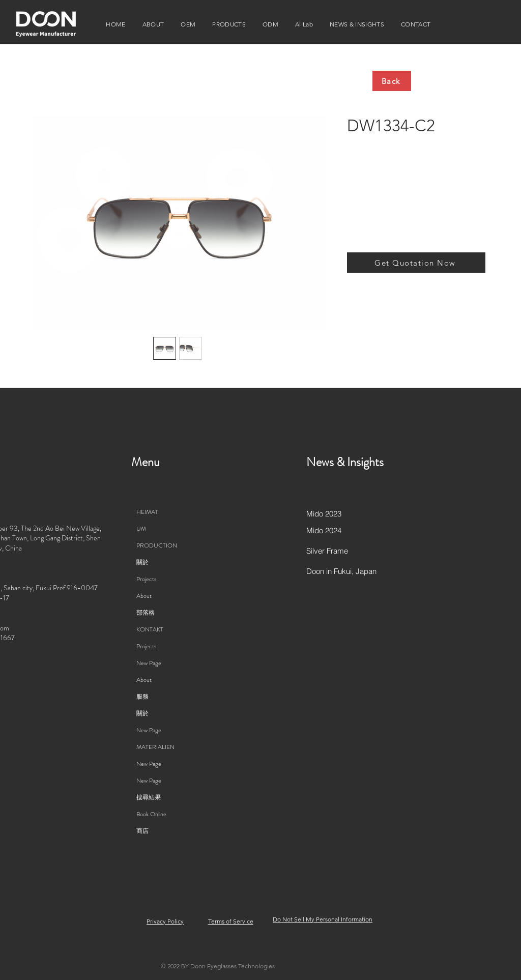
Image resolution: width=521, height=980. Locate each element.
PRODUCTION (157, 545)
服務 (142, 697)
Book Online (151, 814)
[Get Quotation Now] (416, 263)
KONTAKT (150, 629)
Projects (146, 579)
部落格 (146, 613)
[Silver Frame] (342, 551)
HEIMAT (147, 512)
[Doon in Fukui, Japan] (342, 571)
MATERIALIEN (155, 747)
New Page (149, 663)
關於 (142, 562)
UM (141, 529)
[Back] (392, 81)
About (144, 596)
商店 (142, 831)
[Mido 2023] (342, 514)
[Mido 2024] (342, 531)
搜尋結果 (149, 797)
